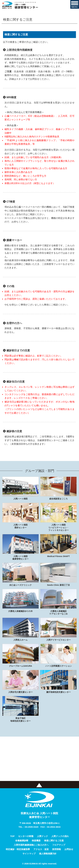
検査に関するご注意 (54, 841)
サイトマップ (29, 854)
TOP (12, 836)
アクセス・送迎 (41, 849)
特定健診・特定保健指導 (18, 849)
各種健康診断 (22, 841)
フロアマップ (59, 845)
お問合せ (69, 849)
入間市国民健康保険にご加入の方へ (31, 845)
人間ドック (42, 836)
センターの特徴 (26, 836)
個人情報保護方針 (48, 854)
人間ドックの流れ (60, 836)
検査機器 (36, 841)
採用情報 (56, 849)
